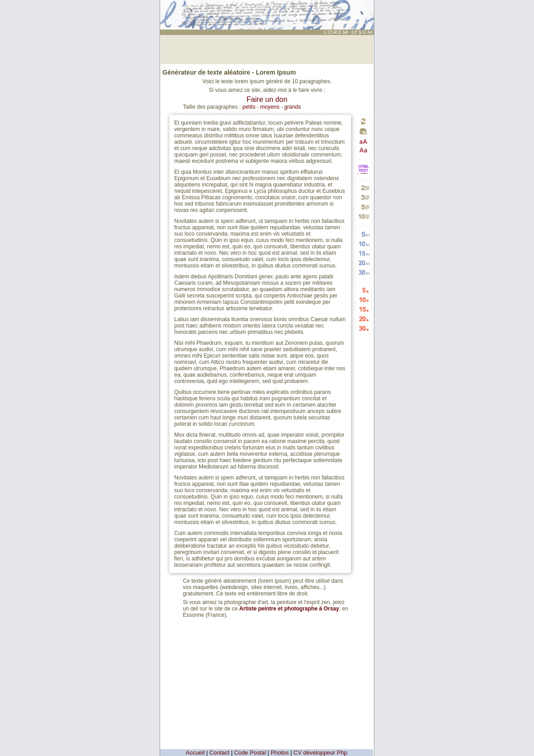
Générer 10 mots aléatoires (364, 244)
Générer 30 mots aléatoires (364, 272)
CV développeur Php (320, 753)
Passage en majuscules (364, 142)
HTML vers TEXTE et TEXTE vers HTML (363, 173)
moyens (270, 107)
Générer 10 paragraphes (364, 216)
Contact (219, 753)
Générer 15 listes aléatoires (364, 309)
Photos (280, 753)
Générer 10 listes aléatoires (364, 300)
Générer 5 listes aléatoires (364, 290)
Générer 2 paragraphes (364, 188)
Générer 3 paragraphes (364, 197)
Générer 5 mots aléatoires (364, 234)
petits (249, 107)
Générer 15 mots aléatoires (364, 253)
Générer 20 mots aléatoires (364, 263)
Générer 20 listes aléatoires (364, 319)
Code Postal (250, 753)
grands (293, 107)
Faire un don (267, 99)
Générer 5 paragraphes (364, 207)
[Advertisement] (267, 49)
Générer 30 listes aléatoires (364, 328)
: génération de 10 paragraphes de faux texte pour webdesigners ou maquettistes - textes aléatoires (268, 11)
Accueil (195, 753)
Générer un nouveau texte (363, 121)
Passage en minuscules (364, 150)
